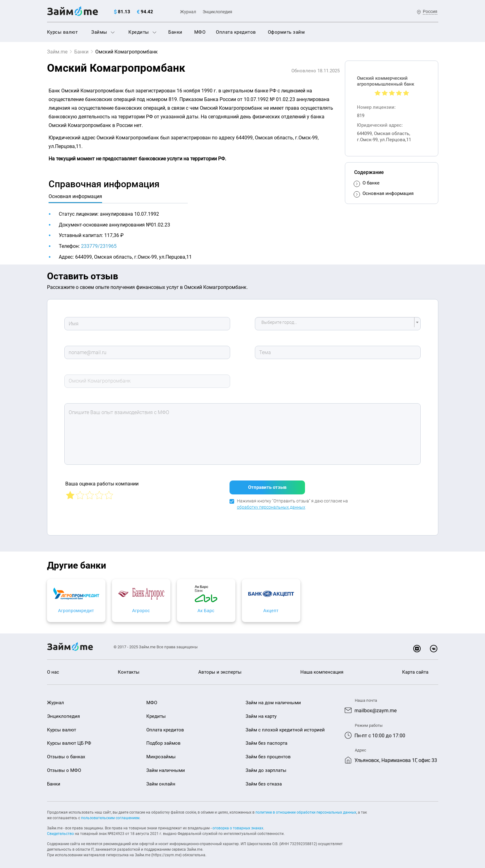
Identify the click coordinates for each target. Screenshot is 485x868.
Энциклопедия (217, 12)
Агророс (193, 607)
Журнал (188, 12)
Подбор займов (163, 739)
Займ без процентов (268, 753)
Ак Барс (292, 607)
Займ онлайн (161, 780)
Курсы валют (62, 32)
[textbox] (336, 324)
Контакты (129, 668)
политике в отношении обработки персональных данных (306, 809)
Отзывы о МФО (64, 767)
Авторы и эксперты (220, 668)
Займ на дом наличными (273, 699)
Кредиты (142, 32)
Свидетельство (60, 830)
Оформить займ (286, 32)
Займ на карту (261, 713)
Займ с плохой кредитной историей (285, 726)
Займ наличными (166, 767)
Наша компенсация (322, 668)
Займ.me (57, 52)
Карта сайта (415, 668)
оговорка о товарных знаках (238, 824)
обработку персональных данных (271, 503)
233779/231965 (99, 246)
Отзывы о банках (66, 753)
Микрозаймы (161, 753)
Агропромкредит (93, 607)
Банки (175, 32)
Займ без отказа (264, 780)
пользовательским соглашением (110, 814)
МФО (200, 32)
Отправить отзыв (267, 484)
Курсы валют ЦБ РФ (69, 739)
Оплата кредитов (236, 32)
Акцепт (392, 607)
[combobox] (338, 324)
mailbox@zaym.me (376, 707)
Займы (103, 32)
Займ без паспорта (266, 739)
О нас (53, 668)
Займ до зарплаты (266, 767)
